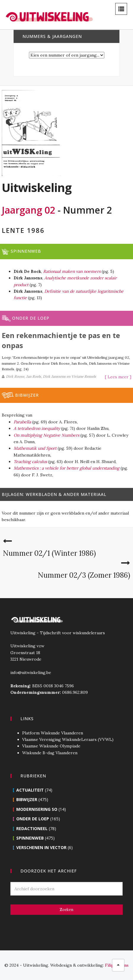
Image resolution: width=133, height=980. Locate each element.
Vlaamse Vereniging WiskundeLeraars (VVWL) (68, 739)
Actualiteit (30, 790)
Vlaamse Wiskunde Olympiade (51, 746)
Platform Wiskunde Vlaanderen (53, 733)
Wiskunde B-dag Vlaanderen (50, 753)
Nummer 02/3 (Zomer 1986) (84, 575)
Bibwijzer (27, 799)
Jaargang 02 (29, 210)
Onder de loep (33, 819)
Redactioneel (32, 828)
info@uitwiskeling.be (31, 672)
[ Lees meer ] (118, 377)
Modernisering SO (37, 809)
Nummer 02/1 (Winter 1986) (49, 553)
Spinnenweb (30, 838)
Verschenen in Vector (41, 847)
